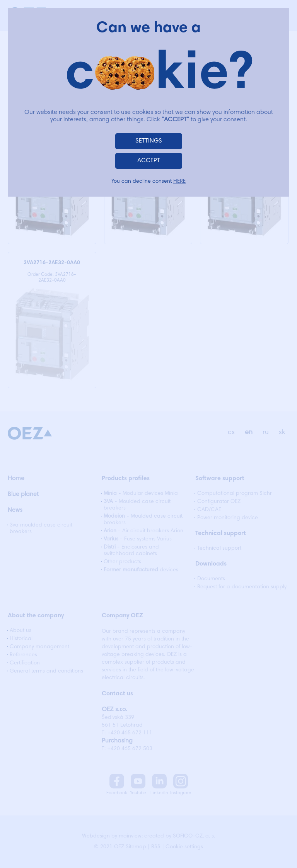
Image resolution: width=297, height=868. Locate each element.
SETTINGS (149, 141)
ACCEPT (149, 161)
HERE (179, 182)
